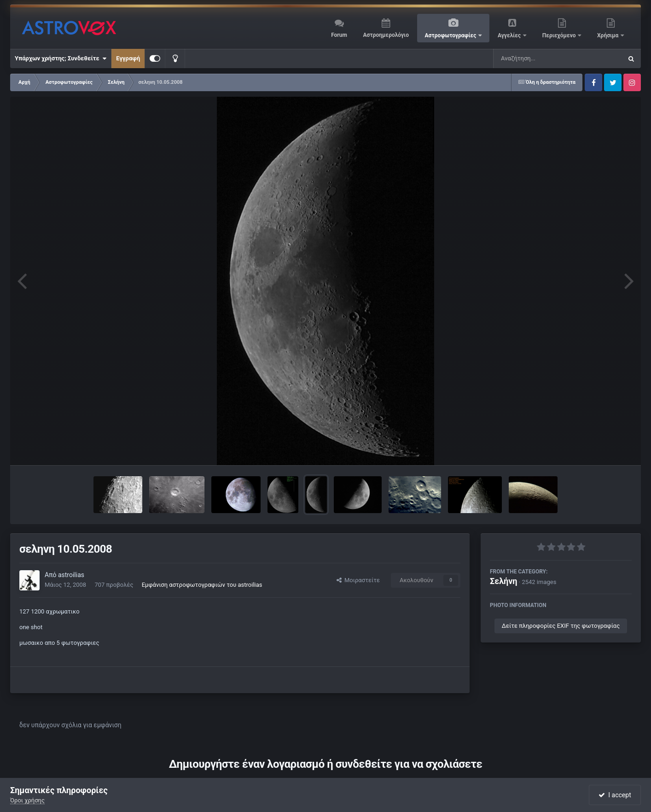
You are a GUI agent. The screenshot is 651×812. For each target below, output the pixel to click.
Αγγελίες (510, 35)
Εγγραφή (128, 58)
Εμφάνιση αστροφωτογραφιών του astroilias (202, 585)
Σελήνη (504, 581)
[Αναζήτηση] (539, 58)
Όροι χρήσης (27, 800)
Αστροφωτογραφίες (451, 35)
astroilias (71, 575)
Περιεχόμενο (560, 35)
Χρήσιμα (608, 35)
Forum (339, 35)
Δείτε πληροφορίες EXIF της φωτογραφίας (561, 626)
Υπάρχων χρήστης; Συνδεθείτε (61, 58)
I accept (615, 795)
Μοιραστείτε (358, 580)
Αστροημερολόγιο (386, 35)
